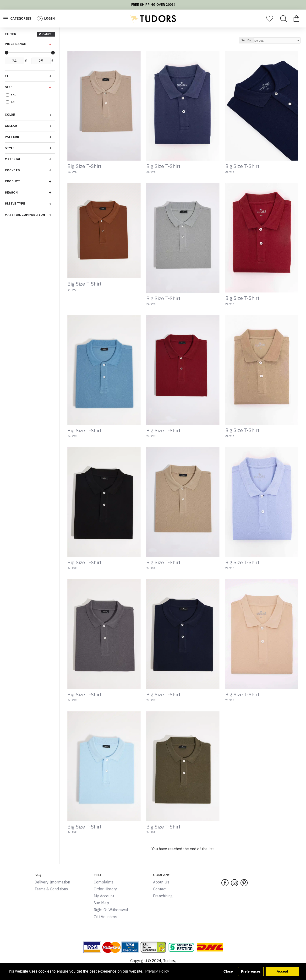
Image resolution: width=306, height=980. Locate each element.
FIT (8, 76)
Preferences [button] (251, 971)
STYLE (10, 148)
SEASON (11, 192)
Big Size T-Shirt (85, 166)
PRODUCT (12, 181)
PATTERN (12, 137)
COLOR (10, 115)
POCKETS (12, 170)
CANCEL (48, 34)
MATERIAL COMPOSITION (25, 215)
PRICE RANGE (15, 44)
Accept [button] (282, 971)
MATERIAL (13, 159)
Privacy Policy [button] (157, 971)
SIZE (9, 87)
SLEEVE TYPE (15, 203)
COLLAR (11, 126)
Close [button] (228, 971)
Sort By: (246, 40)
